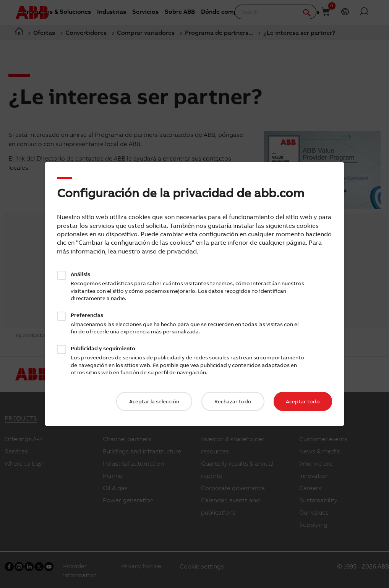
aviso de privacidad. (170, 251)
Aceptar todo (303, 401)
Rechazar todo (233, 401)
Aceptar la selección (154, 401)
